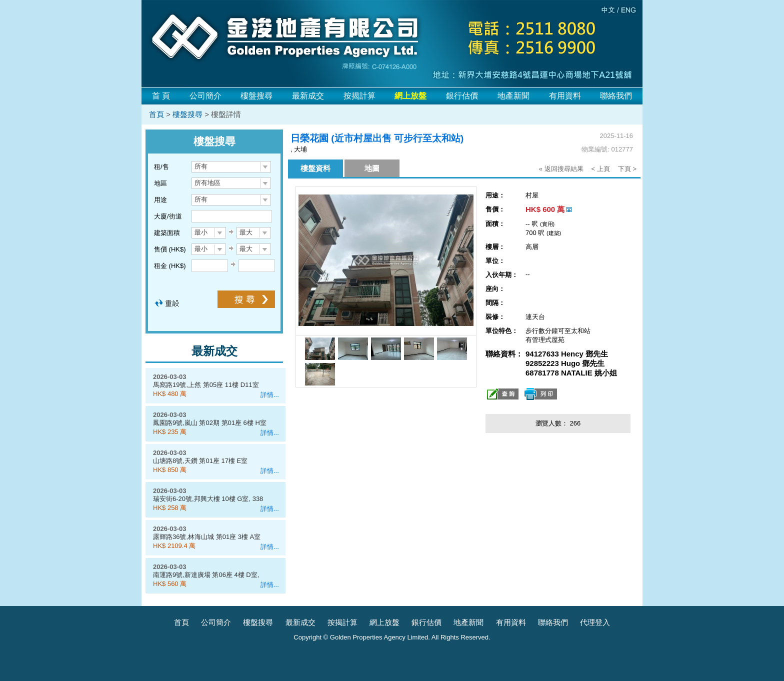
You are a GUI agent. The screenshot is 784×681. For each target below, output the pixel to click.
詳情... (270, 395)
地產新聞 (513, 96)
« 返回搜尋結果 (561, 169)
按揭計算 (359, 96)
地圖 (372, 168)
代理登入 (595, 622)
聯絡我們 (616, 96)
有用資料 (565, 96)
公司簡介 (205, 96)
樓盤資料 (315, 168)
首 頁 (161, 96)
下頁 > (627, 169)
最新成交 (308, 96)
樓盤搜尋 (256, 96)
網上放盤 (384, 622)
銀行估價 (462, 96)
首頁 (156, 114)
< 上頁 (601, 169)
